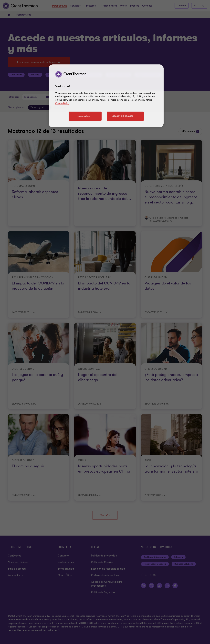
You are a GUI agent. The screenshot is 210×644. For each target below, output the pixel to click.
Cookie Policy (62, 103)
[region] (106, 96)
